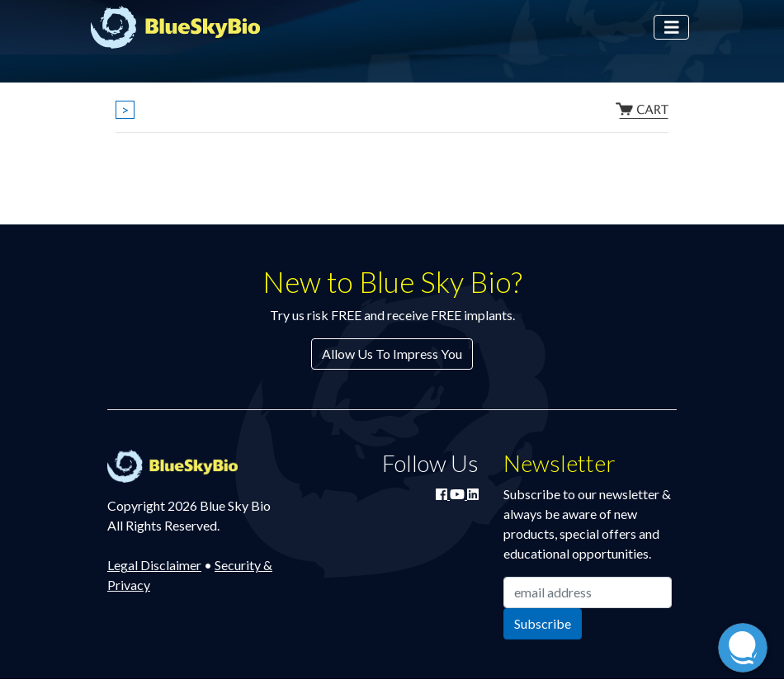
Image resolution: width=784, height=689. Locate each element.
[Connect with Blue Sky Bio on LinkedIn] (473, 494)
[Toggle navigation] (672, 28)
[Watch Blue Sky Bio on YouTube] (458, 494)
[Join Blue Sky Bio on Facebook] (443, 494)
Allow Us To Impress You (392, 354)
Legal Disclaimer (154, 565)
